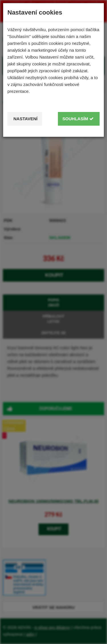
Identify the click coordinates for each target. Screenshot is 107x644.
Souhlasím (78, 119)
